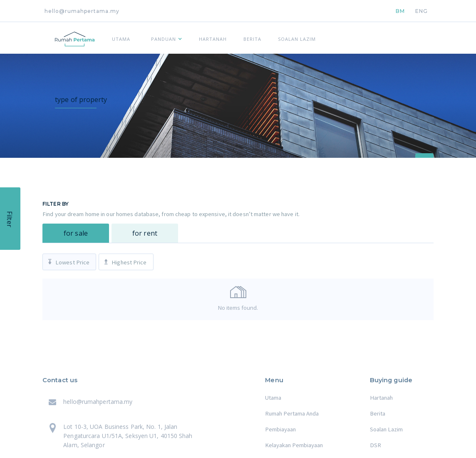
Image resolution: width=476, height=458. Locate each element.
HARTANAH (213, 39)
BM (400, 11)
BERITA (252, 39)
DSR (376, 445)
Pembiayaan (280, 429)
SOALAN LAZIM (297, 39)
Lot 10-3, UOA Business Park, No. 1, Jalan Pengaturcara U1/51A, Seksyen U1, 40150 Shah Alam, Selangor (128, 436)
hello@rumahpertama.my (82, 11)
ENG (421, 11)
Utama (273, 398)
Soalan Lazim (386, 429)
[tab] (76, 233)
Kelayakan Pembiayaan (294, 445)
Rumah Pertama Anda (292, 413)
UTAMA (121, 39)
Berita (378, 413)
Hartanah (381, 398)
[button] (165, 38)
